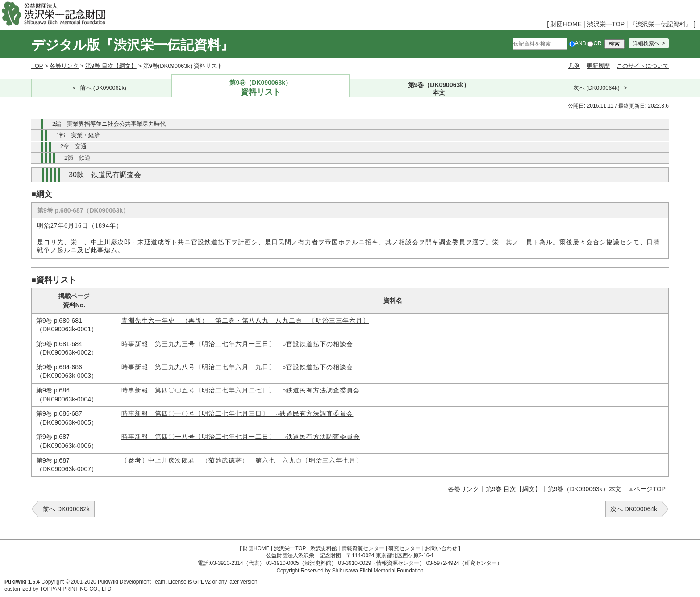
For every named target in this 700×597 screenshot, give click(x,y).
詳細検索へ (646, 43)
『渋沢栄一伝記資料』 (661, 24)
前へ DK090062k (66, 509)
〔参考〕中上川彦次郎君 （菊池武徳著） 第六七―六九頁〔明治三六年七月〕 (242, 461)
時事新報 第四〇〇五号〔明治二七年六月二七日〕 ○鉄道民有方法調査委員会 (241, 390)
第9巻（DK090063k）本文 (585, 489)
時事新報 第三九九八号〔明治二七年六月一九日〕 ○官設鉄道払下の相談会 (237, 367)
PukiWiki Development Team (131, 582)
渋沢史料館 (324, 548)
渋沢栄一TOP (606, 24)
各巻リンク (64, 66)
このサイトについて (643, 66)
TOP (37, 66)
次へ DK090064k (634, 509)
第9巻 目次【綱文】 (111, 66)
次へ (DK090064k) (596, 88)
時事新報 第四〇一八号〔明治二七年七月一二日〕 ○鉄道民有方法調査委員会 (241, 437)
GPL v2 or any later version (225, 582)
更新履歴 (598, 66)
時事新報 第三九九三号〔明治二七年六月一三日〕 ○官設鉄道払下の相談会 (237, 344)
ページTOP (650, 489)
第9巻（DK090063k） (261, 88)
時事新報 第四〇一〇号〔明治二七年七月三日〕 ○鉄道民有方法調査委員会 (237, 414)
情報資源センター (363, 548)
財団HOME (566, 24)
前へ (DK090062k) (103, 88)
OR (594, 43)
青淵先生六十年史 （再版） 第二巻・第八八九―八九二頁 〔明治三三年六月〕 (245, 321)
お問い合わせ (441, 548)
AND (578, 43)
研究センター (404, 548)
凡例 (574, 66)
